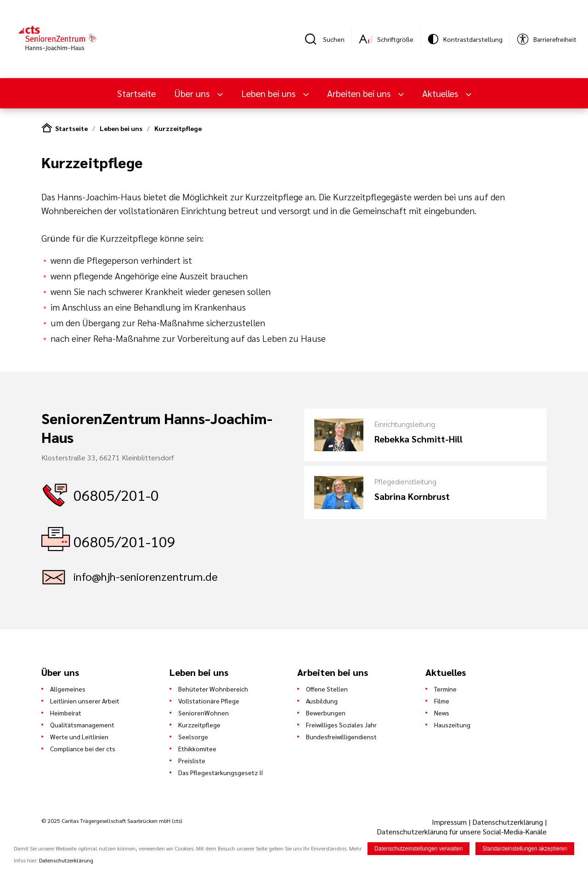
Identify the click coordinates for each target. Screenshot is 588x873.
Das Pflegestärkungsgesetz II (220, 772)
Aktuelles (441, 93)
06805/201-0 (116, 495)
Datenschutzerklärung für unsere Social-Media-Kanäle (462, 831)
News (442, 713)
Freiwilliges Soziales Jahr (341, 725)
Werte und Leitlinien (79, 737)
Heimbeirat (66, 713)
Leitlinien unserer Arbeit (85, 701)
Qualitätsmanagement (82, 725)
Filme (442, 701)
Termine (445, 689)
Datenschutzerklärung (508, 822)
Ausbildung (322, 701)
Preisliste (192, 760)
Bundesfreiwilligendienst (341, 737)
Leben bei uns (269, 93)
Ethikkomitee (197, 748)
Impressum (450, 822)
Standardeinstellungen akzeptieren (525, 850)
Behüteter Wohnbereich (213, 689)
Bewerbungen (326, 713)
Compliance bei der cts (83, 748)
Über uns (193, 93)
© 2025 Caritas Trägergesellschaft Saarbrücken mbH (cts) (112, 821)
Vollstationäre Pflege (209, 701)
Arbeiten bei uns (360, 93)
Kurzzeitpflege (178, 128)
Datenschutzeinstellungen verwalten (418, 850)
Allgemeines (68, 689)
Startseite (136, 93)
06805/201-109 (124, 541)
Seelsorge (193, 737)
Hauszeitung (452, 725)
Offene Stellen (327, 689)
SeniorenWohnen (204, 713)
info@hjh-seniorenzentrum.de (146, 576)
